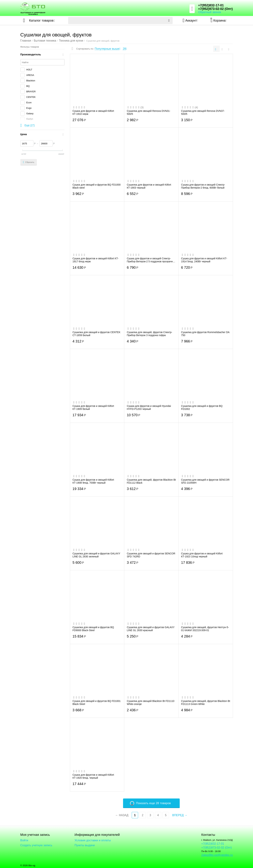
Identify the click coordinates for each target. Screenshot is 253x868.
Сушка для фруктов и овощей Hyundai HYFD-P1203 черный (149, 407)
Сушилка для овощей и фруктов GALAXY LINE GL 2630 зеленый (96, 555)
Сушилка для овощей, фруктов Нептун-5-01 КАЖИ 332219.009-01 (205, 629)
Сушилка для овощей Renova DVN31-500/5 (149, 112)
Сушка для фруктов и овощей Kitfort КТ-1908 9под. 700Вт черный (93, 481)
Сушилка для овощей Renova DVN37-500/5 (203, 112)
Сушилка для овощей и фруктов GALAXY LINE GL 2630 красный (151, 629)
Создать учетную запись (36, 845)
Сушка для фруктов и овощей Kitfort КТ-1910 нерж (93, 112)
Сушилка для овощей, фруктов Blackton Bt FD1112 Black (151, 481)
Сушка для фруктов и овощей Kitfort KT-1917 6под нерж (96, 260)
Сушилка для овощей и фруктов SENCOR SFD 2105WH (205, 481)
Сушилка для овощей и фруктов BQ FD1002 (202, 407)
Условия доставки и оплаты (93, 840)
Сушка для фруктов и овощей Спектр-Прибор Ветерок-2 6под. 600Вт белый (203, 186)
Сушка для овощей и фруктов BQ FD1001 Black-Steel (97, 702)
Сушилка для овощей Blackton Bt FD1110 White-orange (151, 702)
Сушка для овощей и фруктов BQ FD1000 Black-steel (97, 186)
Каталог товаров (41, 21)
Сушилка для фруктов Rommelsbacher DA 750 (205, 334)
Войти (24, 840)
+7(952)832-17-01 (211, 5)
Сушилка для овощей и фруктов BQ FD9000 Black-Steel (93, 629)
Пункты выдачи (85, 845)
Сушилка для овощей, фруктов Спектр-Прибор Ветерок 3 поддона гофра (150, 334)
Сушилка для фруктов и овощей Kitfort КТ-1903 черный (149, 186)
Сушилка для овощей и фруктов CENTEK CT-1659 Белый (97, 334)
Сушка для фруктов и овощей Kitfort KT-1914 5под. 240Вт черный (204, 260)
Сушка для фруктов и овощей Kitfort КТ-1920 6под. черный (93, 776)
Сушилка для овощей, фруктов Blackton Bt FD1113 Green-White (206, 702)
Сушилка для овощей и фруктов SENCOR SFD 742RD (151, 555)
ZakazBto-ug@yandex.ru (217, 855)
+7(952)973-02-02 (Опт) (215, 9)
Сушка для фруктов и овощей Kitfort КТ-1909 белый (93, 407)
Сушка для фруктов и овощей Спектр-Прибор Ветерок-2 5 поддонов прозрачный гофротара (151, 260)
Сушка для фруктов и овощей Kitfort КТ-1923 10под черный (202, 555)
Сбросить (29, 162)
